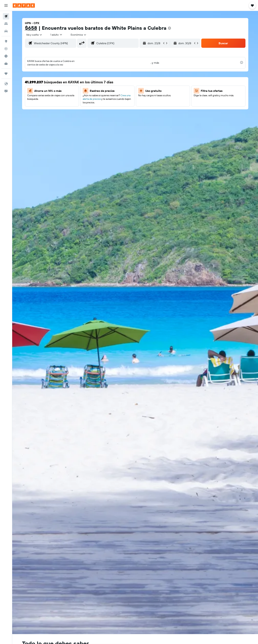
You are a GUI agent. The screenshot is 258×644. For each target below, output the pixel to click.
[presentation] (169, 28)
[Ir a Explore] (6, 41)
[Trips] (6, 74)
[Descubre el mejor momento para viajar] (6, 56)
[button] (6, 5)
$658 (31, 28)
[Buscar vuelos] (6, 16)
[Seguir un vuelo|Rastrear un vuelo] (6, 49)
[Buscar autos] (6, 31)
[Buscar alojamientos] (6, 24)
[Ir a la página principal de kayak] (24, 5)
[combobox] (34, 35)
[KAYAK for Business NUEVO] (6, 64)
